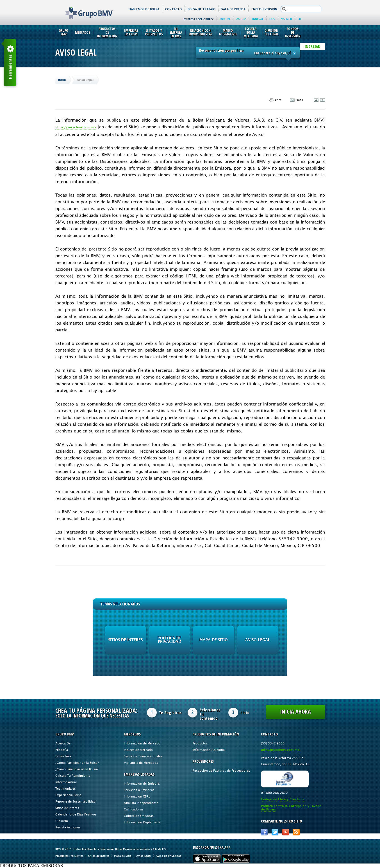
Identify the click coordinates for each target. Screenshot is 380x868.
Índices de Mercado (138, 750)
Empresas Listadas (131, 32)
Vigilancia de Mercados (141, 763)
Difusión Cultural (271, 32)
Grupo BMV (83, 9)
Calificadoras (134, 809)
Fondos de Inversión (293, 32)
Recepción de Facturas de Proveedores (221, 770)
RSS (296, 832)
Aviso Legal (258, 640)
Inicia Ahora (295, 711)
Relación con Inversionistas (201, 32)
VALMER (286, 19)
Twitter (275, 832)
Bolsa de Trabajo (202, 9)
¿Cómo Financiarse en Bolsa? (77, 769)
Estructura (63, 756)
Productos (200, 743)
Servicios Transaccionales (143, 756)
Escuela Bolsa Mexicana (251, 32)
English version (264, 9)
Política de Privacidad (169, 640)
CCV (272, 19)
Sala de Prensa (233, 9)
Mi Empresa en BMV (176, 32)
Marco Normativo (228, 32)
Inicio (62, 80)
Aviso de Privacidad (169, 856)
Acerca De (63, 743)
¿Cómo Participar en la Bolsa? (77, 763)
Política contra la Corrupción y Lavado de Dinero (291, 808)
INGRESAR (312, 46)
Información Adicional (209, 750)
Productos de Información (107, 32)
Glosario (62, 821)
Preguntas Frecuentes (69, 856)
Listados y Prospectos (154, 32)
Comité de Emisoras (139, 816)
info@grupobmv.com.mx (280, 750)
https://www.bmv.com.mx (76, 127)
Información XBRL (137, 796)
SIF (300, 19)
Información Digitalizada (142, 822)
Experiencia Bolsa (68, 795)
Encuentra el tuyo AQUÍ (275, 53)
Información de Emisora (142, 783)
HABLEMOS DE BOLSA (144, 9)
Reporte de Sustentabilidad (75, 801)
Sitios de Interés (125, 640)
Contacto (173, 9)
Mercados (83, 32)
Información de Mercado (142, 743)
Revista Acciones (68, 827)
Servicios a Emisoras (139, 790)
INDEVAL (258, 19)
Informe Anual (66, 782)
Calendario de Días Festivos (76, 814)
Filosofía (62, 750)
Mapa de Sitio (214, 640)
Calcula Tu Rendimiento (73, 775)
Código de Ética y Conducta (283, 799)
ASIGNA (241, 19)
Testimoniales (66, 788)
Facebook (264, 832)
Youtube (286, 832)
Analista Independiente (141, 803)
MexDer (225, 19)
